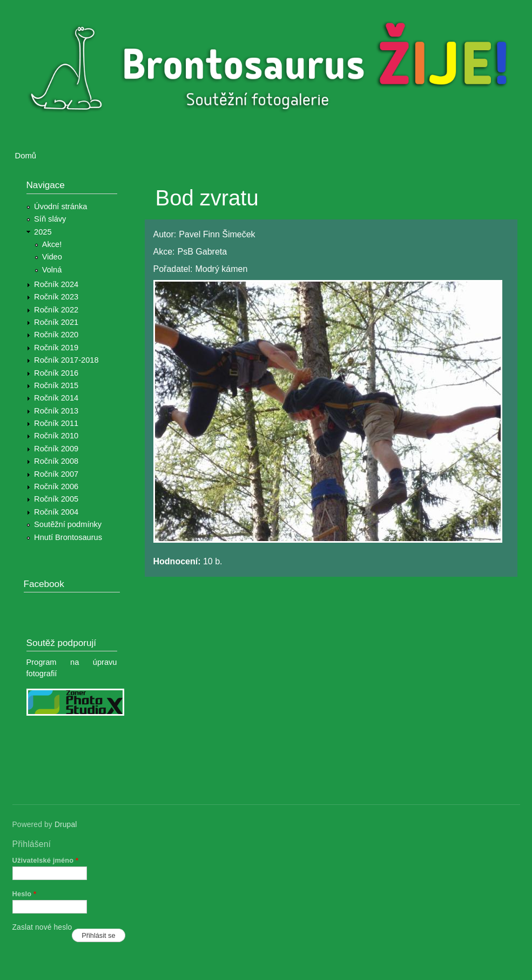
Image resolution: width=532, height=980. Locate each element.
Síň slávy (50, 219)
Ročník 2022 (56, 310)
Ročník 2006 (56, 486)
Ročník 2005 (56, 499)
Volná (52, 270)
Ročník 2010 (56, 436)
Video (52, 257)
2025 (43, 232)
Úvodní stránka (60, 206)
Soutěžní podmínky (68, 524)
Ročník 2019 (56, 348)
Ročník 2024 (56, 284)
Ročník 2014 (56, 398)
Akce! (52, 244)
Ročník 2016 (56, 373)
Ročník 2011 (56, 423)
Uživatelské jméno (46, 860)
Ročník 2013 (56, 411)
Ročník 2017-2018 (66, 360)
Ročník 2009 (56, 449)
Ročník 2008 (56, 461)
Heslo (25, 894)
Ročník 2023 (56, 297)
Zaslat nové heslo (42, 927)
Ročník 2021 (56, 322)
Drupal (66, 825)
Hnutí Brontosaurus (68, 537)
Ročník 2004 (56, 512)
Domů (26, 156)
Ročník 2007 (56, 474)
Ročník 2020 (56, 335)
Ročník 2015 (56, 385)
